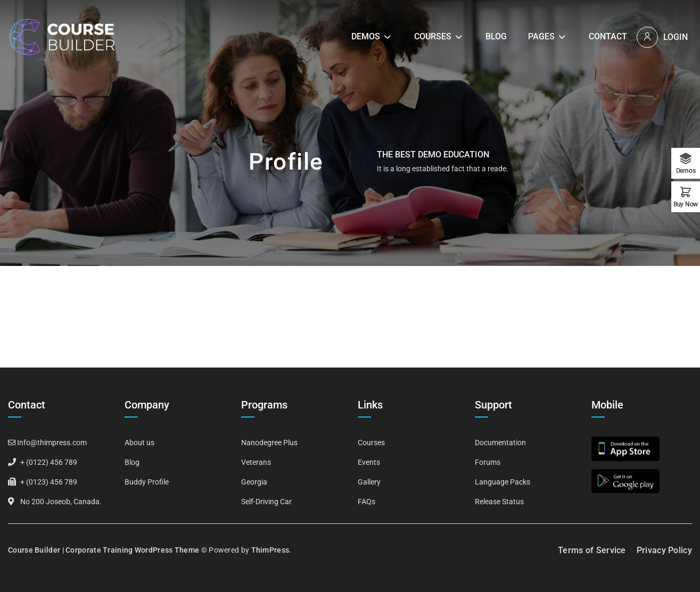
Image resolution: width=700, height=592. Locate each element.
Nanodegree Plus (269, 443)
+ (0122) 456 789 (49, 462)
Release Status (499, 502)
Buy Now (686, 204)
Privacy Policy (664, 550)
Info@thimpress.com (52, 443)
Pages (541, 36)
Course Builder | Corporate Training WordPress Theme (104, 550)
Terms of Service (592, 550)
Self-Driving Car (266, 502)
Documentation (500, 443)
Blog (496, 36)
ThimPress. (271, 550)
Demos (366, 36)
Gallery (369, 482)
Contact (608, 36)
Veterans (256, 462)
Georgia (254, 482)
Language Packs (503, 482)
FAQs (367, 502)
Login (676, 37)
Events (369, 462)
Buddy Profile (147, 482)
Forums (488, 462)
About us (139, 443)
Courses (433, 36)
